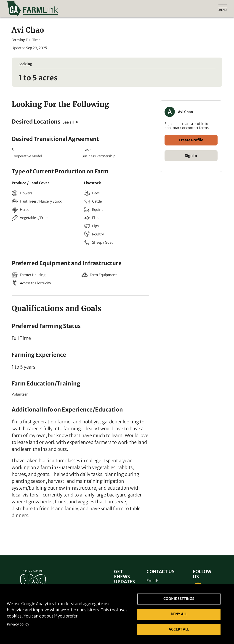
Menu (223, 10)
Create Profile (191, 140)
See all (70, 122)
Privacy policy (18, 624)
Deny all (179, 614)
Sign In (191, 156)
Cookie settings (179, 599)
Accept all (179, 629)
